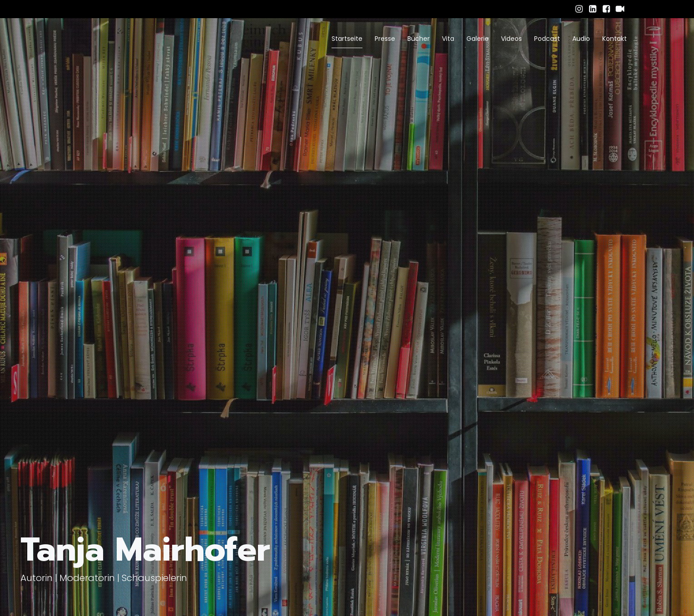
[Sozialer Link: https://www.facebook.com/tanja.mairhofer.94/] (606, 9)
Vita (448, 39)
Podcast (547, 39)
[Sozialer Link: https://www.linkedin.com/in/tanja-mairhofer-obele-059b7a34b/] (593, 9)
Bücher (419, 39)
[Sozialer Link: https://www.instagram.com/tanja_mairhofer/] (579, 9)
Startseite (347, 39)
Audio (581, 39)
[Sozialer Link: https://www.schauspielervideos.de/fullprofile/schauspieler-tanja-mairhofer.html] (620, 9)
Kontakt (615, 39)
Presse (385, 39)
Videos (511, 39)
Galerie (478, 39)
